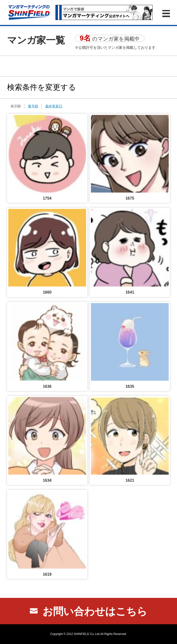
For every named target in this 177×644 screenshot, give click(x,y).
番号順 (33, 106)
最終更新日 (54, 106)
